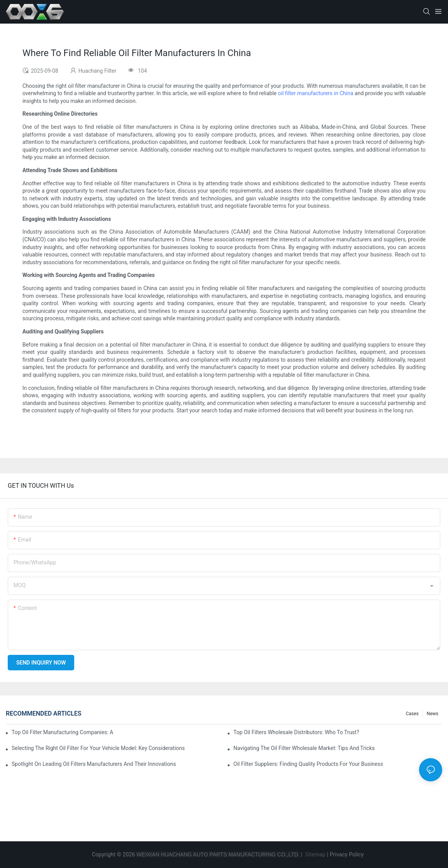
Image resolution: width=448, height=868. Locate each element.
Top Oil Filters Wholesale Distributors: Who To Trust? (296, 732)
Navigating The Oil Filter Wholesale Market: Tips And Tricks (304, 748)
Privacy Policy (347, 854)
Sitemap (315, 854)
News (433, 714)
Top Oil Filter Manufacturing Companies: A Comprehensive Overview (62, 732)
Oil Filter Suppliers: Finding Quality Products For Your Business (308, 764)
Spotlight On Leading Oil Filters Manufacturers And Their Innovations (94, 764)
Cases (412, 714)
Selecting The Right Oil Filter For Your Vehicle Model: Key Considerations (98, 748)
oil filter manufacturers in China (316, 93)
